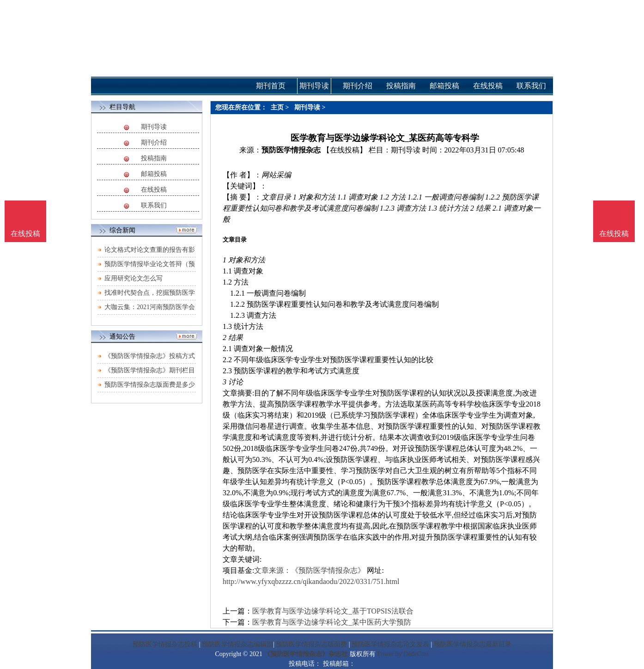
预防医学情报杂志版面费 (311, 644)
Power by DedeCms (403, 654)
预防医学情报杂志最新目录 (473, 644)
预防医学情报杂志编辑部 (237, 644)
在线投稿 (154, 190)
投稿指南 (154, 158)
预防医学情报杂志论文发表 (390, 644)
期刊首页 (271, 86)
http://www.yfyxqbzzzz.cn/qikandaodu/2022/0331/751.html (311, 581)
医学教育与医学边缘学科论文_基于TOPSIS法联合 (333, 611)
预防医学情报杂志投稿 (165, 644)
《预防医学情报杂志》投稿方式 (150, 356)
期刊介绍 (154, 143)
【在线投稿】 (345, 150)
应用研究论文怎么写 (134, 278)
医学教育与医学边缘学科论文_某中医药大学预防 (332, 622)
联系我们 (154, 205)
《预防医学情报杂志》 (328, 570)
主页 (277, 107)
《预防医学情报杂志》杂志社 (306, 654)
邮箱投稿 (154, 174)
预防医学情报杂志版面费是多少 (150, 385)
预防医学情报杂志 (291, 150)
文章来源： (273, 570)
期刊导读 (154, 127)
